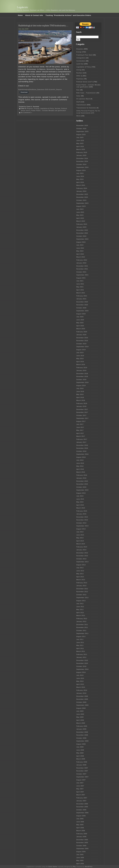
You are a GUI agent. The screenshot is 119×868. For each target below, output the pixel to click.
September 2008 (82, 741)
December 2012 (82, 589)
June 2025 (80, 140)
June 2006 (80, 822)
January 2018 (81, 406)
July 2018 (80, 388)
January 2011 (81, 657)
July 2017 (80, 424)
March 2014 (81, 544)
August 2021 (81, 278)
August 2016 (81, 457)
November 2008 (82, 735)
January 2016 (81, 478)
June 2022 (80, 248)
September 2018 (82, 382)
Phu (74, 867)
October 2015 (81, 487)
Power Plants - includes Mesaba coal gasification (49, 111)
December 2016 (82, 445)
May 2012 (80, 610)
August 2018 (81, 385)
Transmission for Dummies (86, 108)
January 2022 (81, 263)
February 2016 (82, 475)
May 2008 (80, 753)
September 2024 (82, 167)
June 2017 (80, 427)
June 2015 (80, 499)
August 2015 (81, 493)
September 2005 (82, 849)
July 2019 (80, 353)
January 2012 (81, 621)
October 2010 (81, 666)
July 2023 (80, 209)
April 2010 (80, 684)
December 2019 (82, 338)
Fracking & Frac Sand (84, 55)
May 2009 (80, 717)
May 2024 (80, 179)
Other (79, 76)
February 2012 (82, 619)
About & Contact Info (34, 15)
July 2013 (80, 568)
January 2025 (81, 155)
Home (20, 15)
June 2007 (80, 786)
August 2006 (81, 816)
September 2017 (82, 418)
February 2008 (82, 762)
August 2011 (81, 636)
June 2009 (80, 714)
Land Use (80, 64)
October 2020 (81, 308)
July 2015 (80, 496)
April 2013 (80, 577)
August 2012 (81, 601)
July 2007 (80, 783)
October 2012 (81, 595)
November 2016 (82, 448)
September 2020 (82, 311)
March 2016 (81, 472)
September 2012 (82, 598)
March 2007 (81, 795)
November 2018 (82, 376)
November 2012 (82, 592)
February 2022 (82, 260)
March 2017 (81, 436)
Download (24, 92)
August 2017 (81, 421)
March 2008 (81, 759)
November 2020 (82, 305)
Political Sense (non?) (85, 82)
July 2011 (80, 639)
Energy (37, 109)
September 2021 (82, 275)
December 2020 (82, 302)
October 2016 (81, 451)
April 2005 (80, 864)
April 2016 (80, 469)
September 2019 (82, 347)
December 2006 (82, 804)
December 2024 (82, 158)
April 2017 (80, 433)
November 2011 (82, 627)
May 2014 (80, 538)
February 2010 (82, 690)
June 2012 (80, 607)
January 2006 (81, 837)
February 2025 (82, 152)
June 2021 (80, 284)
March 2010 (81, 687)
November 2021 (82, 269)
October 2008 (81, 738)
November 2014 (82, 520)
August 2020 (81, 314)
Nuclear (58, 109)
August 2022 (81, 242)
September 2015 (82, 490)
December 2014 (82, 517)
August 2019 (81, 350)
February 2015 (82, 511)
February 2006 (82, 834)
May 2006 (80, 825)
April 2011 (80, 648)
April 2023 (80, 218)
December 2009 (82, 696)
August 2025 (81, 135)
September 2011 (82, 633)
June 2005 (80, 858)
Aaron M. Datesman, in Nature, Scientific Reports (41, 69)
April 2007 (80, 792)
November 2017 (82, 412)
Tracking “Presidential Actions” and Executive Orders (68, 15)
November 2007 (82, 771)
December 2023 (82, 194)
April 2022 (80, 254)
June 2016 (80, 463)
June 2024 (80, 176)
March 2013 (81, 580)
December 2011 (82, 625)
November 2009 (82, 699)
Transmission (81, 105)
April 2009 (80, 720)
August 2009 (81, 708)
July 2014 (80, 532)
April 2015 (80, 505)
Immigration (81, 58)
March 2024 (81, 185)
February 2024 (82, 188)
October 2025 (81, 129)
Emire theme (53, 867)
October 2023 (81, 200)
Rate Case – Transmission (86, 93)
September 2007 (82, 777)
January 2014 (81, 550)
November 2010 (82, 663)
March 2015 (81, 508)
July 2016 (80, 460)
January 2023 (81, 227)
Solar (78, 96)
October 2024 (81, 164)
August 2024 (81, 170)
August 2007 (81, 780)
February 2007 (82, 798)
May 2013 (80, 574)
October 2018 (81, 380)
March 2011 (81, 651)
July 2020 (80, 317)
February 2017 (82, 439)
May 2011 (80, 645)
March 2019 (81, 365)
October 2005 (81, 846)
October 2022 (81, 236)
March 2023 (81, 221)
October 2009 (81, 702)
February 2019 (82, 368)
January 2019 (81, 370)
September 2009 (82, 705)
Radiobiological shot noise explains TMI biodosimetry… (43, 25)
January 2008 (81, 765)
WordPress (89, 867)
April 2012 (80, 613)
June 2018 (80, 391)
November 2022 (82, 233)
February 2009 (82, 726)
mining (79, 70)
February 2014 (82, 547)
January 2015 (81, 514)
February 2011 (82, 654)
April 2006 (80, 828)
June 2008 (80, 750)
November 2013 (82, 556)
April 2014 (80, 541)
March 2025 (81, 149)
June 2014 (80, 535)
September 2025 (82, 131)
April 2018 (80, 397)
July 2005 (80, 855)
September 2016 (82, 454)
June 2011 (80, 642)
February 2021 (82, 296)
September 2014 (82, 526)
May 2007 (80, 789)
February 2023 (82, 224)
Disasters (30, 109)
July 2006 (80, 819)
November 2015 (82, 484)
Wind (78, 116)
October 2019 (81, 344)
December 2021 (82, 266)
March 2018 (81, 400)
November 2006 (82, 807)
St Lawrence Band (83, 99)
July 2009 (80, 711)
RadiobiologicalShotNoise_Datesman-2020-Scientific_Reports (40, 90)
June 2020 (80, 320)
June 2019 (80, 356)
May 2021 (80, 287)
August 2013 (81, 565)
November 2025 (82, 125)
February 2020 (82, 332)
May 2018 (80, 394)
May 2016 (80, 466)
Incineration (81, 61)
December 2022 (82, 230)
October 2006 (81, 810)
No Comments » (27, 113)
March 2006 (81, 831)
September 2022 (82, 239)
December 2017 (82, 409)
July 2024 (80, 173)
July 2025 (80, 137)
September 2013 (82, 562)
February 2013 (82, 583)
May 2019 (80, 359)
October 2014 (81, 523)
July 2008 (80, 747)
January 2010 (81, 693)
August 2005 (81, 852)
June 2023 (80, 212)
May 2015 (80, 502)
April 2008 (80, 756)
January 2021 (81, 299)
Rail (78, 90)
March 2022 (81, 257)
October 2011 (81, 630)
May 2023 (80, 215)
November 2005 (82, 843)
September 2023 (82, 203)
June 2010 (80, 678)
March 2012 (81, 615)
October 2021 (81, 272)
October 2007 (81, 774)
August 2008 (81, 744)
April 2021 (80, 290)
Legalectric (23, 7)
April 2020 (80, 326)
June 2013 (80, 571)
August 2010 (81, 672)
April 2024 (80, 182)
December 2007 (82, 768)
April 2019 (80, 362)
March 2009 (81, 723)
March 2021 (81, 293)
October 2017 (81, 415)
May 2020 (80, 323)
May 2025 (80, 143)
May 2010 (80, 681)
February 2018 (82, 403)
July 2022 (80, 245)
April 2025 (80, 146)
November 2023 (82, 197)
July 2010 (80, 675)
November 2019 (82, 341)
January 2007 (81, 801)
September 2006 (82, 813)
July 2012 (80, 604)
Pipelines (80, 79)
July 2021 (80, 281)
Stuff (78, 102)
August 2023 (81, 206)
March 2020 (81, 329)
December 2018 (82, 374)
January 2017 (81, 442)
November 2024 (82, 161)
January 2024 (81, 191)
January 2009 (81, 729)
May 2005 (80, 860)
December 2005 (82, 840)
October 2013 (81, 559)
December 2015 (82, 481)
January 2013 (81, 586)
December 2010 (82, 660)
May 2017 (80, 430)
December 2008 (82, 732)
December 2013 (82, 553)
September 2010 (82, 669)
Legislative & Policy (47, 109)
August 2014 (81, 529)
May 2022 (80, 251)
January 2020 (81, 335)
